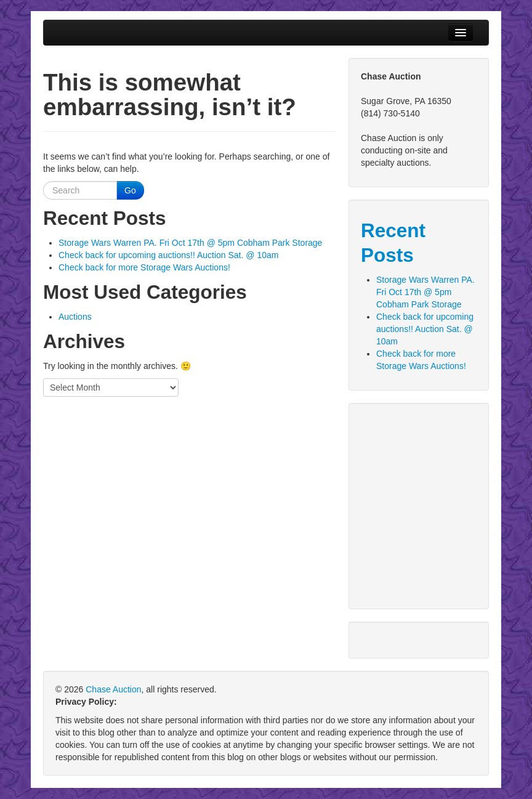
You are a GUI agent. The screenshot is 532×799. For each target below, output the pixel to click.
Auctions (75, 317)
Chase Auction (113, 689)
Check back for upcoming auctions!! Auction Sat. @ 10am (168, 255)
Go (130, 190)
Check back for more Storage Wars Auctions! (144, 267)
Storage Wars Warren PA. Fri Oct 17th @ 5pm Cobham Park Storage (190, 243)
